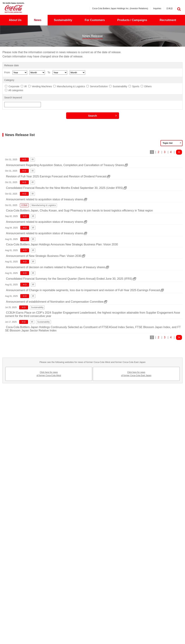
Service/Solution (99, 86)
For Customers (95, 20)
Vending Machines (42, 86)
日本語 (169, 8)
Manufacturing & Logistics (71, 86)
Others (148, 86)
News (38, 20)
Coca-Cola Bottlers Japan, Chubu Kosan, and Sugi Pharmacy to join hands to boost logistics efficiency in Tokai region (79, 211)
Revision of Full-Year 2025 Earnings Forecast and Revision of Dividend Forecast (56, 176)
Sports (136, 86)
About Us (15, 20)
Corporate (14, 86)
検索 (179, 9)
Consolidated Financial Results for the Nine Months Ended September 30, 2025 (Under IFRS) (64, 188)
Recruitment (168, 20)
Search (92, 116)
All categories (16, 90)
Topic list (168, 143)
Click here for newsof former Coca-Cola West (49, 374)
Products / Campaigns (132, 20)
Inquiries (157, 8)
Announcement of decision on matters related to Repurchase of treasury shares (56, 267)
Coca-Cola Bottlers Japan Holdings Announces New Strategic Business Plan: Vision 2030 (62, 244)
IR (26, 86)
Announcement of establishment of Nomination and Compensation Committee (55, 302)
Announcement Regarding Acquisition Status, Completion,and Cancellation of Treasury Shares (65, 165)
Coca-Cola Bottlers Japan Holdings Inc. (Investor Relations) (120, 8)
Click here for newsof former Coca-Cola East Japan (136, 374)
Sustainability (63, 20)
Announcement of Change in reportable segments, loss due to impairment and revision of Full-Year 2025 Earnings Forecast (83, 290)
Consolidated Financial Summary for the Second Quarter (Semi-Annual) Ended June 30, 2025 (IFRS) (69, 279)
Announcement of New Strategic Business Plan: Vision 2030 (44, 256)
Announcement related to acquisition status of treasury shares (45, 199)
